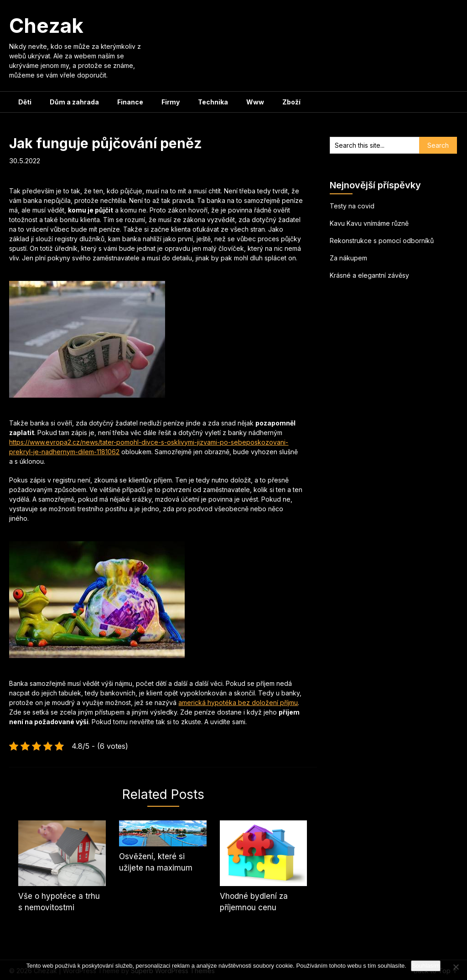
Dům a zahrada (74, 102)
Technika (213, 102)
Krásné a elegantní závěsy (369, 275)
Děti (25, 102)
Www (255, 102)
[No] (456, 967)
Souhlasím (426, 966)
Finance (130, 102)
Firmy (171, 102)
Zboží (291, 102)
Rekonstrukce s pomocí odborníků (382, 241)
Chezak (46, 26)
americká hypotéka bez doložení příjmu (238, 703)
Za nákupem (348, 258)
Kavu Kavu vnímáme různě (369, 223)
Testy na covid (352, 206)
